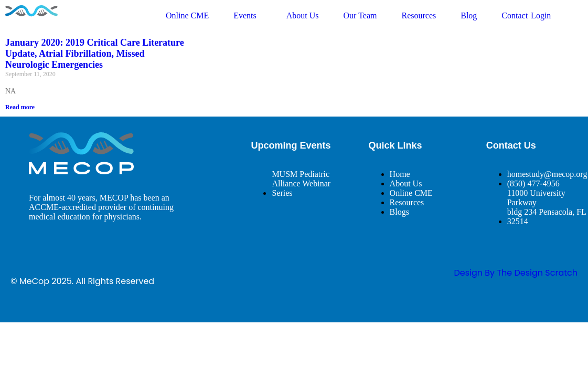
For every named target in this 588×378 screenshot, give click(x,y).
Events (248, 16)
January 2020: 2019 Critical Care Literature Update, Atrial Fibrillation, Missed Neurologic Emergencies (95, 54)
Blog (469, 15)
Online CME (187, 15)
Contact (515, 15)
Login (541, 15)
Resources (419, 15)
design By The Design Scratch (516, 273)
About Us (303, 15)
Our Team (360, 15)
